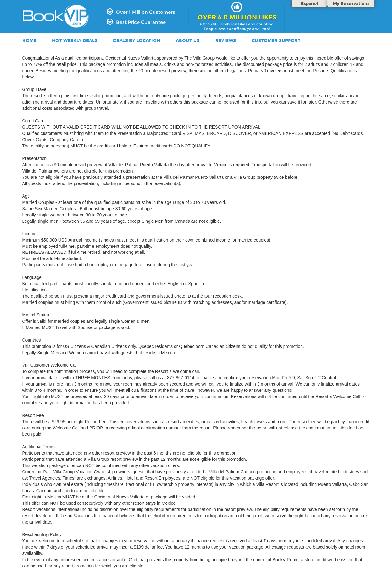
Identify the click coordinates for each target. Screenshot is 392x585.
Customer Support (276, 40)
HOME (29, 40)
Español (309, 3)
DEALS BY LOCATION (137, 40)
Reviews (226, 40)
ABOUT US (188, 40)
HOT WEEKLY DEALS (75, 40)
